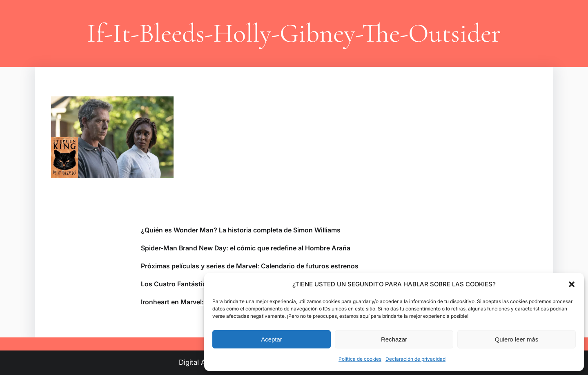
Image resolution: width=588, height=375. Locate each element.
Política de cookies (360, 359)
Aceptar (272, 339)
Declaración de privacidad (415, 359)
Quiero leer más (517, 339)
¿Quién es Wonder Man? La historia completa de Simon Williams (241, 230)
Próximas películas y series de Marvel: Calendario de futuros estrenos (250, 266)
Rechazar (394, 339)
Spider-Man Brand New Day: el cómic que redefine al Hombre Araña (246, 248)
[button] (572, 284)
